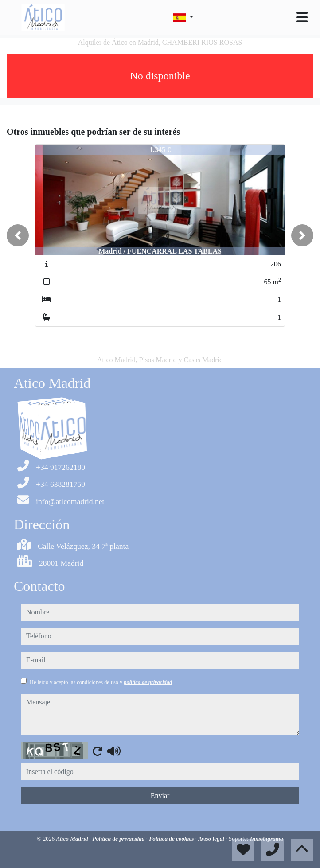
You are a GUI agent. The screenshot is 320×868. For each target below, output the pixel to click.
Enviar (160, 796)
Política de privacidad (119, 839)
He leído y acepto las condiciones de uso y (101, 682)
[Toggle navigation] (302, 17)
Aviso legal (212, 839)
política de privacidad (148, 682)
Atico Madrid (72, 839)
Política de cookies (172, 839)
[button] (18, 235)
